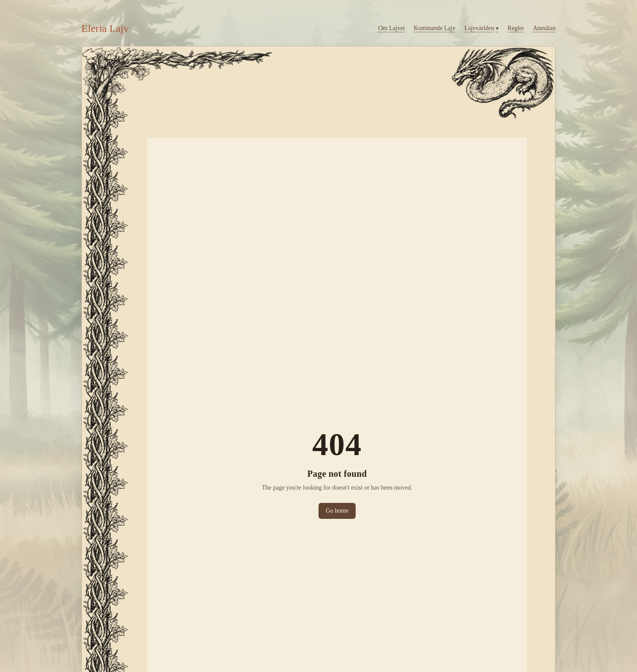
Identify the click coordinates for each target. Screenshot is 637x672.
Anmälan (544, 28)
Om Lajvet (391, 28)
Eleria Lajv (105, 28)
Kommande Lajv (434, 28)
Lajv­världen (482, 28)
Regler (516, 28)
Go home (337, 511)
